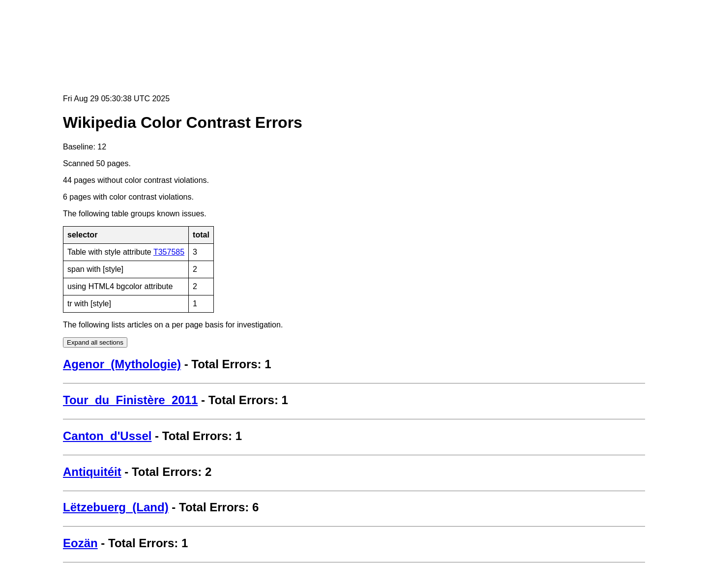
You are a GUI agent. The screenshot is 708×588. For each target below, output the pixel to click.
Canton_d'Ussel (107, 436)
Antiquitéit (92, 472)
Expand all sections (95, 342)
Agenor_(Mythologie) (122, 364)
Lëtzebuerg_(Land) (116, 507)
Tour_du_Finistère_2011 (130, 400)
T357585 (169, 252)
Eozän (80, 543)
